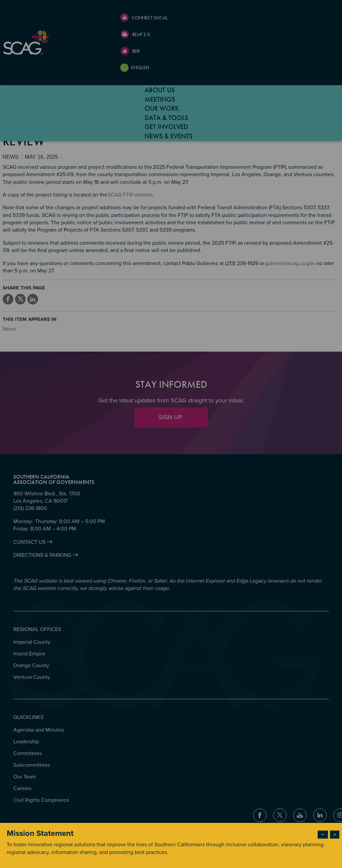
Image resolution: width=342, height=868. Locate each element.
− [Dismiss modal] (323, 835)
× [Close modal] (335, 835)
